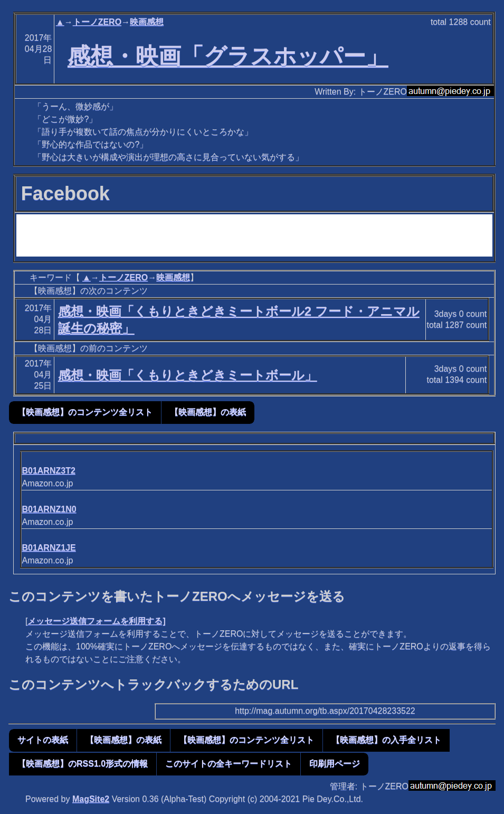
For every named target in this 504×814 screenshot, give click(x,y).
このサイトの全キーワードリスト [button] (229, 764)
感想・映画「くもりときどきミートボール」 (188, 375)
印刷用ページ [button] (335, 764)
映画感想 (147, 22)
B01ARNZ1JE (49, 548)
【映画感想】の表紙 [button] (208, 412)
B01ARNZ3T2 (48, 471)
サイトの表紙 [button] (43, 740)
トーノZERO (97, 22)
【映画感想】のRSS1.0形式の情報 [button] (83, 764)
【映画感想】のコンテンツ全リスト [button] (85, 412)
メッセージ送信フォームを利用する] (96, 621)
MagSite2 (91, 799)
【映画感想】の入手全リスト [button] (386, 740)
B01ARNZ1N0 (49, 509)
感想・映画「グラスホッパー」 (228, 56)
